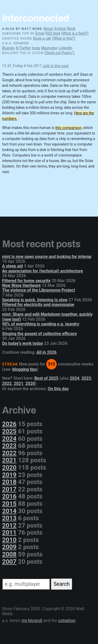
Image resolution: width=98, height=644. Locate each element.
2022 (7, 383)
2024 (75, 378)
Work (71, 29)
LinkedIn (65, 48)
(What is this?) (64, 38)
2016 (9, 496)
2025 (9, 431)
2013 (9, 518)
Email (40, 33)
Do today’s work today (23, 343)
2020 (30, 383)
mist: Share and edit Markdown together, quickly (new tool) (47, 317)
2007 (9, 562)
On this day (58, 389)
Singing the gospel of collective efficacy (39, 334)
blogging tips (25, 369)
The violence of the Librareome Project (39, 290)
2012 (9, 525)
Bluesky (8, 48)
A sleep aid (12, 266)
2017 (9, 489)
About (48, 29)
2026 (9, 424)
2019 (9, 475)
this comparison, (69, 128)
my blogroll (32, 621)
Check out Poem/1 (60, 53)
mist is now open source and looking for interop (47, 257)
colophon (67, 621)
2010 (9, 540)
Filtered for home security (26, 281)
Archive (60, 29)
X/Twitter (23, 48)
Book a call (42, 38)
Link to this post (56, 66)
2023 (86, 378)
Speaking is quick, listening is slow (35, 300)
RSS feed (53, 33)
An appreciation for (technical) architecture (43, 271)
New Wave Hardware (21, 285)
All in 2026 (46, 352)
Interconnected (36, 18)
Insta (36, 48)
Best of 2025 (47, 378)
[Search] (26, 584)
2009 (9, 547)
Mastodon (49, 48)
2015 (9, 504)
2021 (19, 383)
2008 (9, 554)
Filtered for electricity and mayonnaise (38, 305)
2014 (9, 511)
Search (62, 584)
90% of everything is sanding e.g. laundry (41, 324)
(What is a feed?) (75, 33)
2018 (9, 482)
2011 (9, 533)
